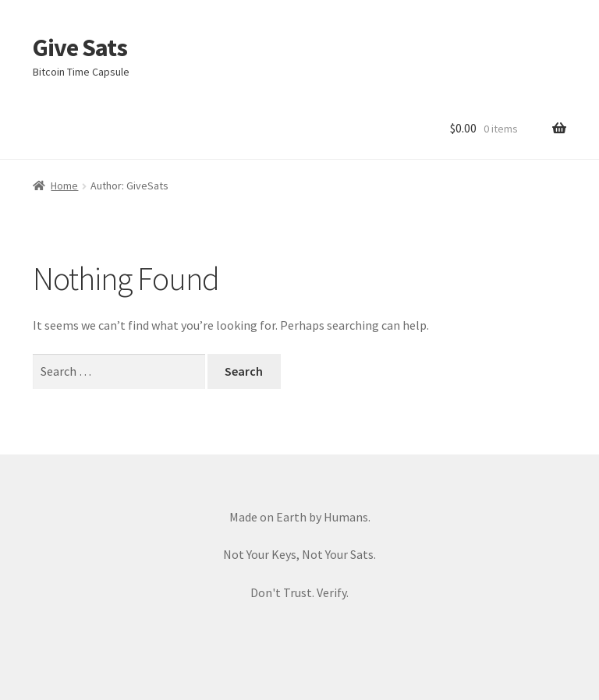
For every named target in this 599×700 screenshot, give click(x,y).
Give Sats (80, 48)
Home (64, 186)
